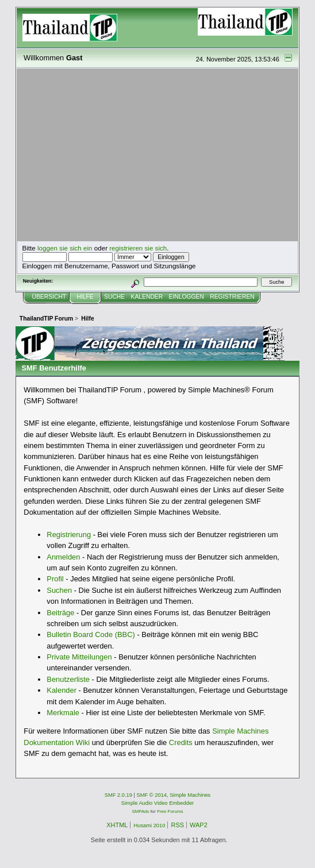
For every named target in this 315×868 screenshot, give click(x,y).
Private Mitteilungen (79, 657)
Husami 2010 (149, 825)
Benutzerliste (68, 679)
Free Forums (170, 811)
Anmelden (63, 557)
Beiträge (60, 613)
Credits (181, 742)
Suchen (59, 590)
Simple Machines (190, 795)
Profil (55, 579)
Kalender (62, 690)
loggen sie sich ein (65, 248)
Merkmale (63, 713)
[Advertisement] (158, 155)
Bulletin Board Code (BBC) (91, 634)
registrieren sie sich (138, 248)
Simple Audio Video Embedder (157, 803)
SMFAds (141, 811)
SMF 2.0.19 (118, 795)
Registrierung (69, 535)
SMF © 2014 (152, 795)
